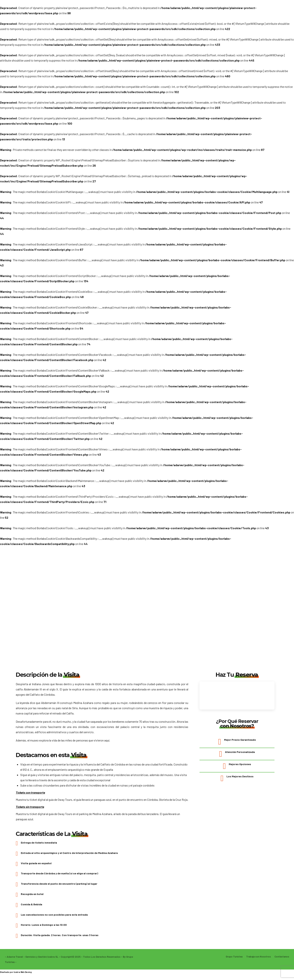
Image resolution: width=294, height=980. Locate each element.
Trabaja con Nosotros (258, 959)
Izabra (17, 974)
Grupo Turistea (233, 959)
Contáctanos (282, 959)
